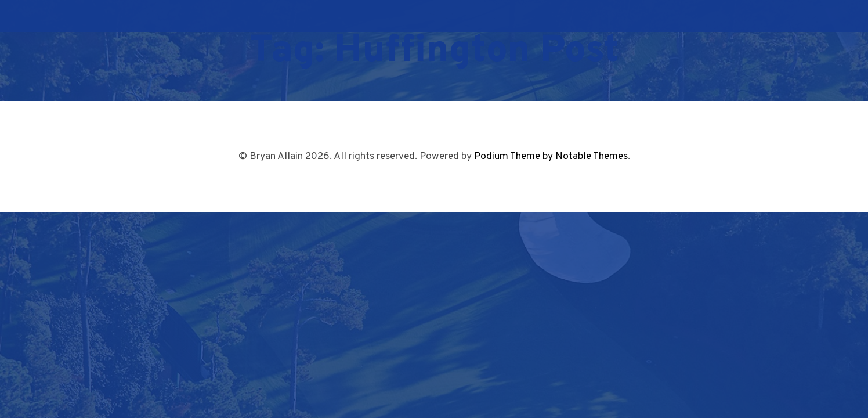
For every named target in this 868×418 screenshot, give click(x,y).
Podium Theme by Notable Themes (551, 156)
